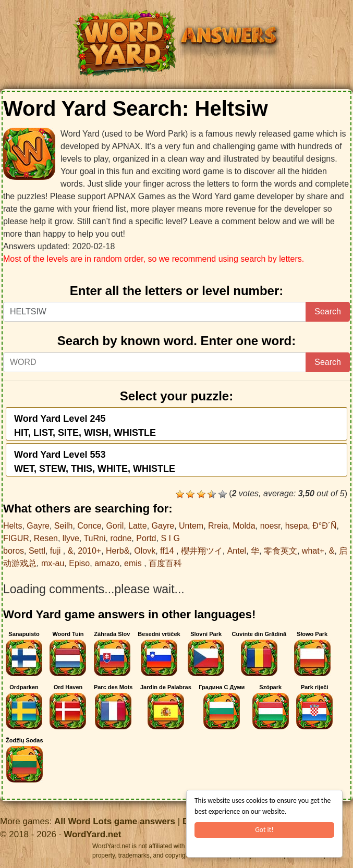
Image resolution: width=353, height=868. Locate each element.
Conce (89, 526)
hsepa (297, 526)
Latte (138, 526)
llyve (71, 538)
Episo (79, 563)
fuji (57, 551)
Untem (191, 526)
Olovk (145, 551)
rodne (121, 538)
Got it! (264, 830)
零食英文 (281, 551)
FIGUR (16, 538)
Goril (115, 526)
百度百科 (165, 563)
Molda (244, 526)
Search (328, 311)
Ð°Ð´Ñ (324, 526)
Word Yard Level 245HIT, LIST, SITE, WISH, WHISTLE (85, 426)
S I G (170, 538)
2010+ (89, 551)
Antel (237, 551)
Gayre (38, 526)
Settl (37, 551)
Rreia (218, 526)
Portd (146, 538)
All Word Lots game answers (115, 821)
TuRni (94, 538)
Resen (46, 538)
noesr (270, 526)
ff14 (168, 551)
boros (14, 551)
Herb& (118, 551)
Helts (13, 526)
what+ (313, 551)
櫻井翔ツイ (202, 551)
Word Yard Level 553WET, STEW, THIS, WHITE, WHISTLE (95, 462)
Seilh (64, 526)
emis (134, 563)
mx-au (53, 563)
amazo (107, 563)
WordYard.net (92, 834)
